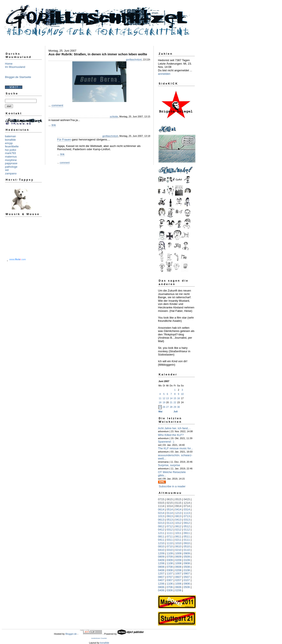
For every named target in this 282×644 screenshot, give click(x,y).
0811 (161, 536)
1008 (178, 563)
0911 (187, 533)
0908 (187, 563)
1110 (170, 543)
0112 (187, 530)
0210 (178, 550)
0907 (187, 573)
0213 (161, 523)
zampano (11, 173)
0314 (187, 509)
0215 (170, 503)
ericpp (9, 143)
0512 (187, 526)
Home (9, 64)
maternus (11, 157)
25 (160, 407)
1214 (187, 503)
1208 (161, 563)
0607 (178, 577)
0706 (170, 587)
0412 (161, 530)
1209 (161, 553)
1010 (178, 543)
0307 (170, 580)
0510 (187, 546)
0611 (178, 536)
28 (171, 407)
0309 (170, 560)
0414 (178, 509)
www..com (18, 259)
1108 (170, 563)
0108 (187, 570)
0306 (170, 590)
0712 (170, 526)
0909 (187, 553)
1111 (170, 533)
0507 (187, 577)
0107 (187, 580)
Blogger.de (71, 634)
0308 (170, 570)
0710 (170, 546)
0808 (161, 567)
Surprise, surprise (169, 465)
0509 (187, 557)
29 (175, 407)
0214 (161, 513)
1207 (161, 573)
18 (160, 402)
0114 (170, 513)
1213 (178, 513)
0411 (161, 540)
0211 (178, 540)
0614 (161, 509)
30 (179, 407)
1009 (178, 553)
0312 (170, 530)
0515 (178, 499)
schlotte (114, 116)
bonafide (10, 140)
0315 (161, 503)
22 (175, 402)
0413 (178, 520)
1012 (178, 523)
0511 (187, 536)
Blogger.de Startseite (18, 77)
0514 (170, 509)
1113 (187, 513)
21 (171, 402)
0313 (187, 520)
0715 (161, 499)
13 (168, 398)
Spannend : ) (166, 442)
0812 (161, 526)
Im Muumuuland (15, 67)
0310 (170, 550)
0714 (187, 506)
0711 (170, 536)
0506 (187, 587)
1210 (161, 543)
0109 (187, 560)
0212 (178, 530)
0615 (170, 499)
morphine (11, 160)
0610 (178, 546)
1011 (178, 533)
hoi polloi (10, 150)
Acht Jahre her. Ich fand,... (174, 428)
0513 (170, 520)
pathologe (11, 167)
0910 (187, 543)
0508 (187, 567)
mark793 (10, 153)
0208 (178, 570)
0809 (161, 557)
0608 (178, 567)
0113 (170, 523)
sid (7, 170)
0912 (187, 523)
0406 (161, 590)
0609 (178, 557)
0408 (161, 570)
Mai (160, 411)
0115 (178, 503)
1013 (161, 516)
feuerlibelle (12, 146)
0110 (187, 550)
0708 (170, 567)
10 (182, 394)
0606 (178, 587)
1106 (170, 584)
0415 (187, 499)
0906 (187, 584)
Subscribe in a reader (172, 486)
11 (160, 398)
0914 (178, 506)
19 (164, 402)
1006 (178, 584)
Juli (176, 411)
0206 (178, 590)
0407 (161, 580)
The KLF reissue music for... (176, 448)
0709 (170, 557)
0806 (161, 587)
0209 (178, 560)
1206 (161, 584)
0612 (178, 526)
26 (164, 407)
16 (179, 398)
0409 (161, 560)
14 (171, 398)
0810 (161, 546)
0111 (187, 540)
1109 (170, 553)
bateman (10, 136)
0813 (178, 516)
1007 (178, 573)
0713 (187, 516)
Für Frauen (64, 139)
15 (175, 398)
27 (168, 407)
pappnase (11, 163)
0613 (161, 520)
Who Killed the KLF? (171, 435)
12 (164, 398)
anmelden (164, 74)
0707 (170, 577)
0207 (178, 580)
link (54, 125)
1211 (161, 533)
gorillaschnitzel (134, 59)
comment (57, 105)
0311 (170, 540)
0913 (170, 516)
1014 (170, 506)
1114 (161, 506)
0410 (161, 550)
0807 (161, 577)
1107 (170, 573)
